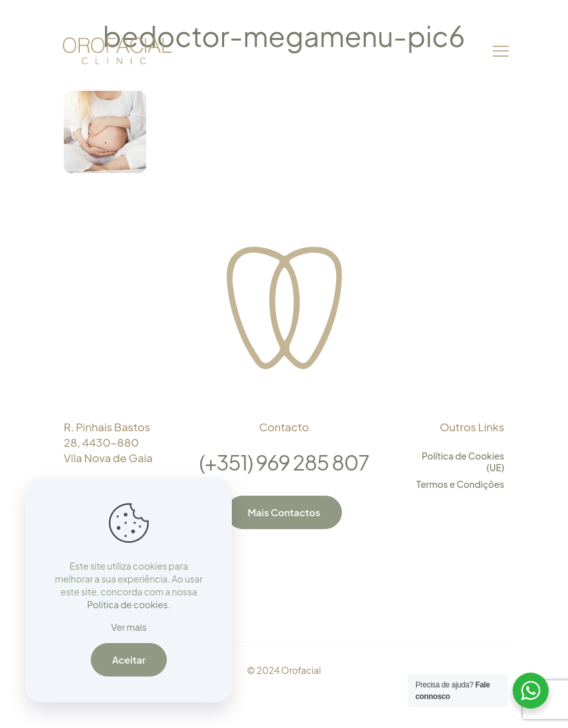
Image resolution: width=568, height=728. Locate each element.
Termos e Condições (460, 484)
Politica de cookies (127, 604)
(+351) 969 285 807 (284, 462)
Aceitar (129, 659)
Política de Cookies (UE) (463, 462)
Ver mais (128, 627)
